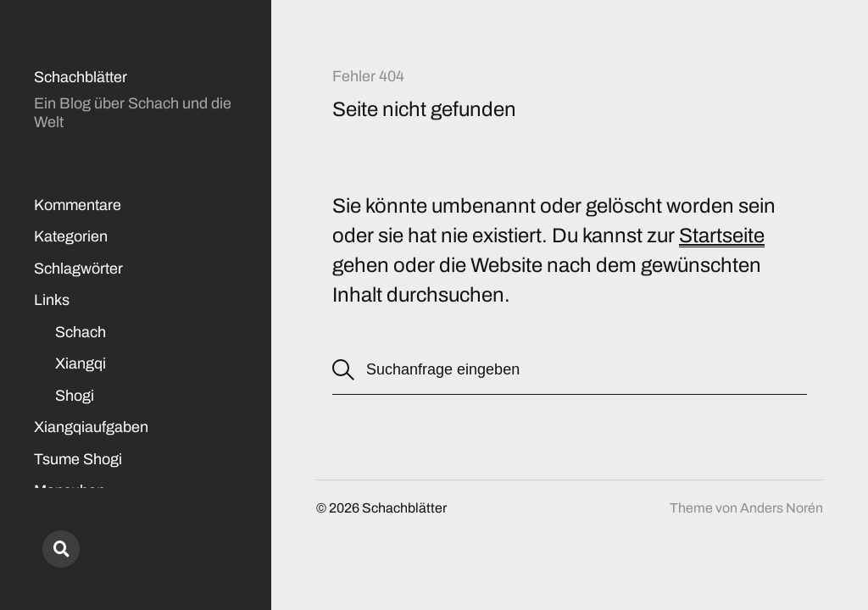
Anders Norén (782, 508)
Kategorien (71, 236)
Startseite (722, 236)
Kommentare (78, 205)
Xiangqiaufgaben (91, 427)
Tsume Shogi (78, 459)
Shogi (75, 396)
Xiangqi (81, 363)
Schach (81, 332)
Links (52, 300)
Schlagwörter (78, 269)
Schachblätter (81, 77)
